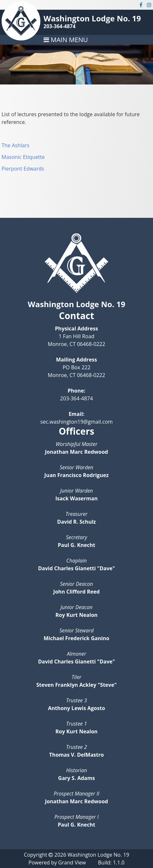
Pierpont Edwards (23, 169)
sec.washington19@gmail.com (76, 422)
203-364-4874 (60, 26)
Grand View (72, 862)
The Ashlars (15, 145)
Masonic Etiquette (23, 157)
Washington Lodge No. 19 (92, 18)
